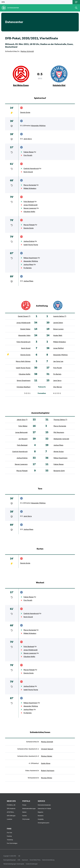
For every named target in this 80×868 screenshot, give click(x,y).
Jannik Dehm (58, 323)
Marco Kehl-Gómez (23, 361)
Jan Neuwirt (23, 439)
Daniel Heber (25, 329)
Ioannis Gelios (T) (60, 316)
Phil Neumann (59, 432)
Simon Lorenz (58, 329)
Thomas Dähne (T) (60, 420)
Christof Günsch (47, 749)
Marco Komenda (30, 185)
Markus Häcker (47, 756)
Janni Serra (28, 139)
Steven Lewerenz (30, 208)
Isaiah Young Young (31, 245)
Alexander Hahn (24, 335)
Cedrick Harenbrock (31, 169)
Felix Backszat (29, 202)
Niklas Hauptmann (30, 258)
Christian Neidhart (24, 387)
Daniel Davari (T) (24, 316)
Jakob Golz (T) (22, 420)
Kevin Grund (28, 172)
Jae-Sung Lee (58, 361)
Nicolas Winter (47, 778)
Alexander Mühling (38, 126)
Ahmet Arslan (59, 452)
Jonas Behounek (21, 432)
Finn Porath (28, 155)
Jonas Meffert (58, 348)
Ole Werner (58, 387)
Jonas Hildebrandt (31, 205)
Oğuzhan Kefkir (29, 212)
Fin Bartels (28, 268)
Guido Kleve (46, 763)
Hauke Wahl (58, 335)
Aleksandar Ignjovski (61, 439)
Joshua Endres (29, 241)
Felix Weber (23, 426)
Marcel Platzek (29, 225)
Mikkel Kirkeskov (30, 188)
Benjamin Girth (59, 471)
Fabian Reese (29, 152)
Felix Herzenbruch (23, 342)
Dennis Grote (25, 112)
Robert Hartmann (48, 771)
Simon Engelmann (24, 381)
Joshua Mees (28, 265)
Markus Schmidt (27, 51)
